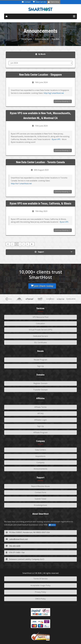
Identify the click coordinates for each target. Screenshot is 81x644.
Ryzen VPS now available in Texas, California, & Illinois (40, 203)
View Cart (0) (39, 2)
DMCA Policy (40, 599)
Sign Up (40, 366)
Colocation (40, 323)
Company (40, 462)
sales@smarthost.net (17, 539)
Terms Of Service (40, 579)
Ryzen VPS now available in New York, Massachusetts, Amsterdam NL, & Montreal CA (40, 116)
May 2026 (56, 39)
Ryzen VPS (56, 139)
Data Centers (40, 450)
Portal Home (27, 39)
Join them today (42, 286)
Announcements (42, 39)
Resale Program (40, 360)
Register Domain (40, 383)
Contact (26, 2)
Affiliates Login (40, 420)
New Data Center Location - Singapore (40, 75)
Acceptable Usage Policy (40, 585)
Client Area (54, 2)
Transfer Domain (40, 390)
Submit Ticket (40, 499)
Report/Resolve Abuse (40, 486)
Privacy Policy (40, 592)
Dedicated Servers (40, 336)
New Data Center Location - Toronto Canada (40, 162)
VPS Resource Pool (40, 317)
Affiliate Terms (40, 407)
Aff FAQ (40, 413)
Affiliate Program (40, 432)
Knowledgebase (40, 505)
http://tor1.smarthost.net (21, 183)
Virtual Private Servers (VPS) (40, 330)
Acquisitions (40, 456)
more (52, 525)
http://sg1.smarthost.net (54, 93)
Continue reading (62, 101)
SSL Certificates (40, 342)
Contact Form (40, 492)
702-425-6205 (13, 546)
